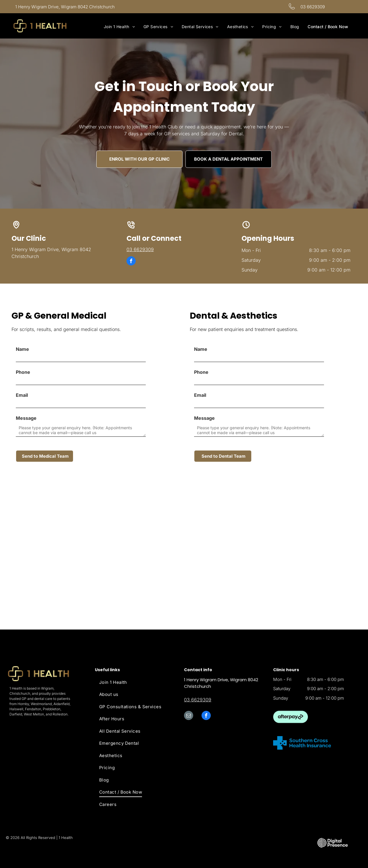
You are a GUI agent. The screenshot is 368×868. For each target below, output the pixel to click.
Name (22, 349)
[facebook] (131, 262)
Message (26, 418)
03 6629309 (313, 7)
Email (22, 395)
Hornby (23, 704)
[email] (189, 716)
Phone (23, 372)
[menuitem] (119, 27)
